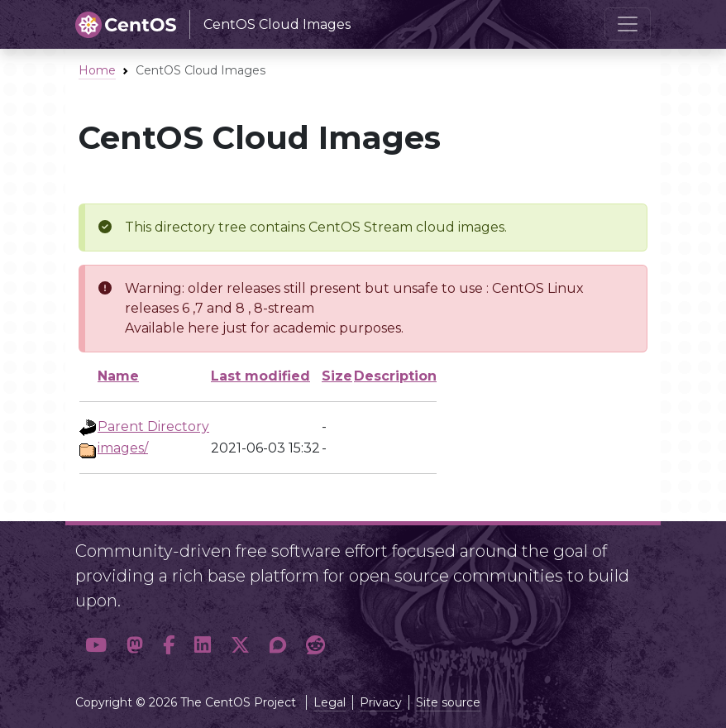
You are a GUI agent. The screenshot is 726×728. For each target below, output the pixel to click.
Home (97, 70)
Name (118, 376)
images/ (123, 448)
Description (395, 376)
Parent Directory (153, 426)
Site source (448, 702)
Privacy (381, 702)
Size (337, 376)
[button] (96, 646)
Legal (330, 702)
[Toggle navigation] (628, 24)
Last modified (260, 376)
